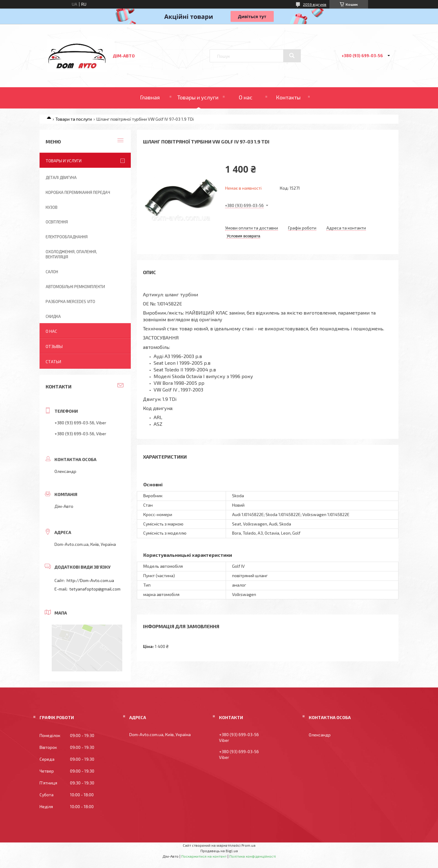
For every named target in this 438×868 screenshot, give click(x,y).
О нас (246, 97)
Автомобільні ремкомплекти (75, 287)
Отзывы (54, 346)
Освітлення (57, 222)
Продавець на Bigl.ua (219, 851)
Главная (150, 97)
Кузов (52, 207)
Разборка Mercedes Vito (70, 301)
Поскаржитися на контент (204, 856)
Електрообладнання (67, 237)
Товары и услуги (198, 97)
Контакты (288, 97)
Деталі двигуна (61, 177)
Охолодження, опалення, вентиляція (71, 254)
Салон (52, 272)
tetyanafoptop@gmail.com (95, 589)
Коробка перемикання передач (78, 192)
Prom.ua (249, 845)
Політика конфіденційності (253, 856)
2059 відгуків (315, 4)
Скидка (53, 316)
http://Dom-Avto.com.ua (90, 580)
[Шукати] (292, 56)
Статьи (53, 362)
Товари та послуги (74, 119)
